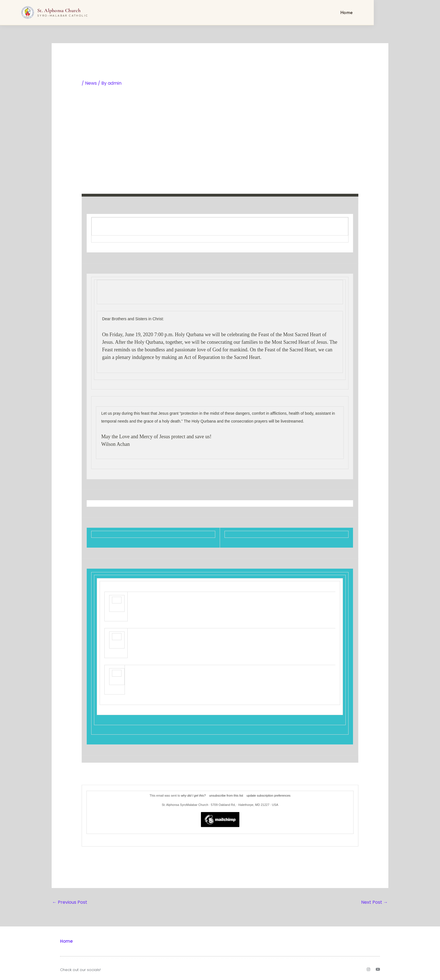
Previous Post (70, 902)
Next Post (374, 902)
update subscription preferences (268, 795)
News (91, 83)
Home (380, 13)
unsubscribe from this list (226, 795)
